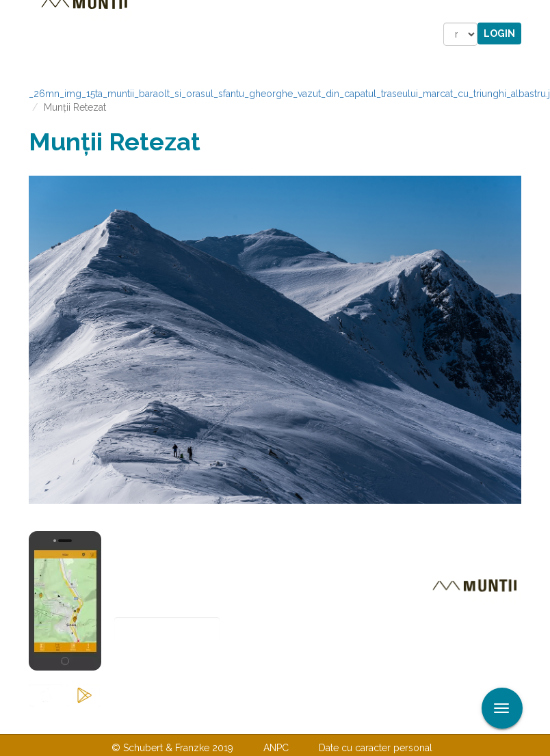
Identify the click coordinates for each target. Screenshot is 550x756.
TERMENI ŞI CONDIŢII (356, 720)
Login (499, 33)
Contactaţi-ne (170, 720)
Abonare (159, 663)
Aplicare (540, 12)
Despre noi (254, 720)
